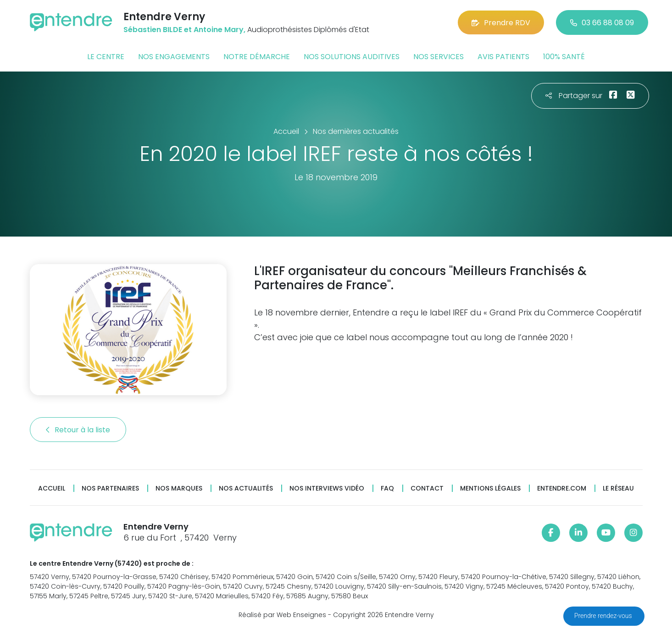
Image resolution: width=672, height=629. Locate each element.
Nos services (439, 57)
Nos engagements (174, 57)
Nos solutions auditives (352, 57)
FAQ (387, 488)
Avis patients (503, 57)
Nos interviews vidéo (327, 488)
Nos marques (179, 488)
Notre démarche (257, 57)
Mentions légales (490, 488)
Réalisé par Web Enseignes (282, 615)
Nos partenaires (110, 488)
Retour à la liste (78, 430)
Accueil (52, 488)
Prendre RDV (501, 23)
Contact (427, 488)
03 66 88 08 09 (602, 23)
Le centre (106, 57)
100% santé (564, 57)
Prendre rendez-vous (604, 616)
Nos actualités (246, 488)
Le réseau (618, 488)
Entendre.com (562, 488)
